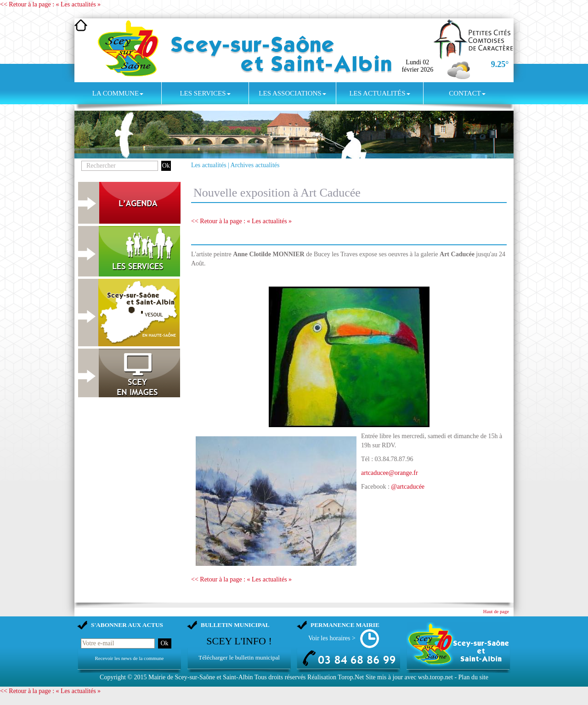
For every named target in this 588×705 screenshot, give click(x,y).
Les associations (292, 93)
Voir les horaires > (332, 638)
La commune (118, 93)
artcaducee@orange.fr (390, 473)
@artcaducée (408, 487)
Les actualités (379, 93)
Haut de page (496, 612)
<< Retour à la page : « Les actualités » (50, 4)
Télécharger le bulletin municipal (239, 657)
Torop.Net (351, 677)
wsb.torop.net (435, 677)
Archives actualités (255, 165)
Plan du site (473, 677)
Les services (205, 93)
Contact (467, 93)
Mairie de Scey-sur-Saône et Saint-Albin (201, 677)
